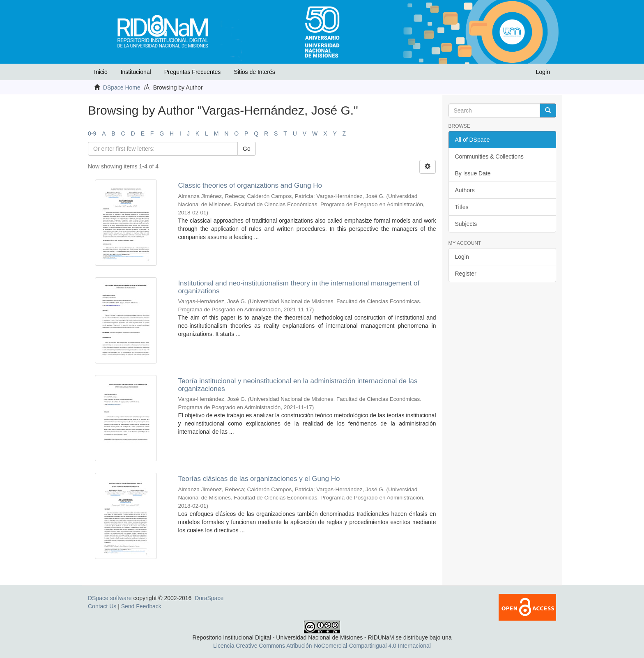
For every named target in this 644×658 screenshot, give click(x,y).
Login (462, 257)
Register (466, 274)
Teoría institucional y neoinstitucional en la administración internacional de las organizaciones (298, 385)
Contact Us (102, 606)
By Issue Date (473, 173)
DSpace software (110, 598)
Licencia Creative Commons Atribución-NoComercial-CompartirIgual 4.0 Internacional (322, 646)
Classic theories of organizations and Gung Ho (250, 185)
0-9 (92, 133)
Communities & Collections (489, 156)
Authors (465, 190)
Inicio (101, 72)
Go (247, 149)
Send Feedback (141, 606)
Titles (462, 207)
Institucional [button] (136, 72)
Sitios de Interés (254, 72)
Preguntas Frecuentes (193, 72)
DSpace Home (122, 87)
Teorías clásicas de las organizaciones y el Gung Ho (259, 479)
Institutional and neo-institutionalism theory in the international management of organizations (299, 287)
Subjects (466, 224)
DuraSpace (209, 598)
